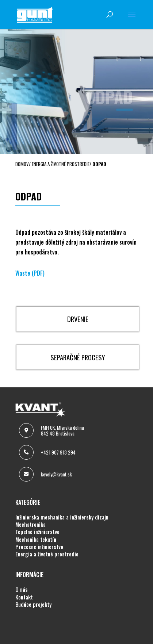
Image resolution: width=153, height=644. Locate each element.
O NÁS (22, 590)
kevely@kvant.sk (56, 474)
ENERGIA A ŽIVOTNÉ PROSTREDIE (47, 554)
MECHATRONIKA (30, 525)
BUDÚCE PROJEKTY (33, 605)
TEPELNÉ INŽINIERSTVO (37, 532)
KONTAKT (24, 597)
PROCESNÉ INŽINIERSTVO (39, 547)
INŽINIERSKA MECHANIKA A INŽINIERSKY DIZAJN (62, 517)
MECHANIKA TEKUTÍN (36, 540)
